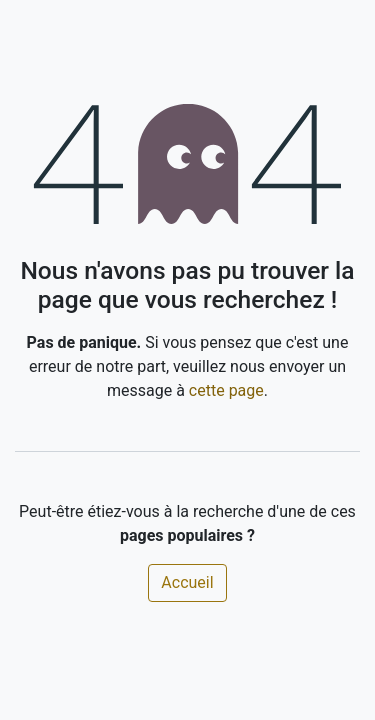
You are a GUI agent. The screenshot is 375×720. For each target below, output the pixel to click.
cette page (226, 390)
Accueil (187, 582)
